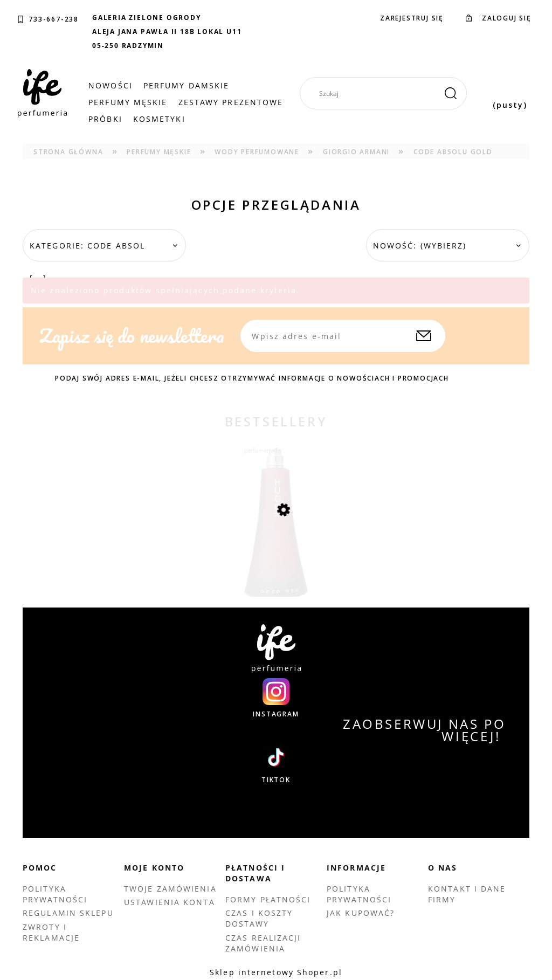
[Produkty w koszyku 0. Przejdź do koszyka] (510, 93)
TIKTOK (276, 780)
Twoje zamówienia (170, 889)
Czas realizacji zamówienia (263, 943)
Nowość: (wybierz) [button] (420, 246)
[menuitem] (111, 86)
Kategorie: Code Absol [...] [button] (87, 262)
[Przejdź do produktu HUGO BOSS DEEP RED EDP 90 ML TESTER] (276, 545)
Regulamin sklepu (68, 913)
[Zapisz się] (424, 336)
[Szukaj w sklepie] (387, 93)
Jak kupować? (361, 913)
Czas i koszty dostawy (259, 918)
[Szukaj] (451, 93)
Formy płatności (268, 899)
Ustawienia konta (170, 902)
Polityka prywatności (55, 894)
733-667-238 (54, 19)
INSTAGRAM (276, 714)
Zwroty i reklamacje (51, 932)
